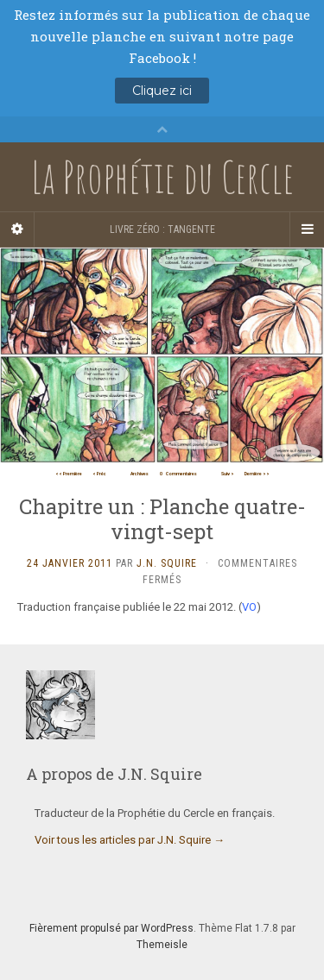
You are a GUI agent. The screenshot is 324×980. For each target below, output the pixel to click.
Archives (140, 474)
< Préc (99, 474)
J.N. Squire (167, 563)
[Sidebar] (17, 229)
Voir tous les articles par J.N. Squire (130, 840)
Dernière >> (257, 474)
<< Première (69, 474)
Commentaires (178, 474)
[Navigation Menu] (307, 229)
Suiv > (228, 474)
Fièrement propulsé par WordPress (111, 928)
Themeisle (162, 945)
